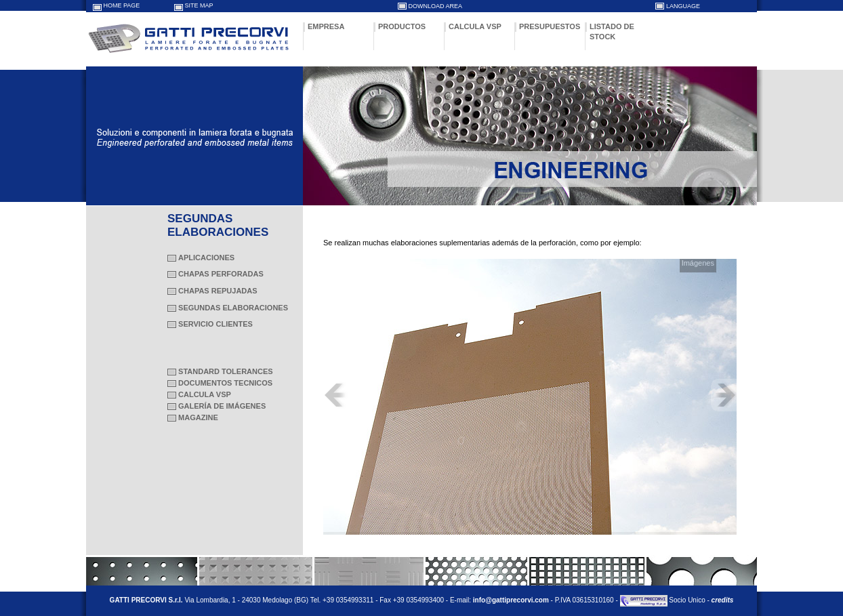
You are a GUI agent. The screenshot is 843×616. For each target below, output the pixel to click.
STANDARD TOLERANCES (226, 371)
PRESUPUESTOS (550, 26)
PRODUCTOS (402, 26)
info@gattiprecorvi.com (511, 600)
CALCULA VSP (475, 26)
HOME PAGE (122, 5)
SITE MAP (199, 5)
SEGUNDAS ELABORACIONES (233, 308)
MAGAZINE (198, 417)
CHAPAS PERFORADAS (221, 274)
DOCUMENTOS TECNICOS (225, 383)
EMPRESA (326, 26)
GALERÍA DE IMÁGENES (222, 406)
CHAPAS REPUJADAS (218, 291)
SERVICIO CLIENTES (215, 324)
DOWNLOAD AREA (436, 6)
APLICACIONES (206, 258)
